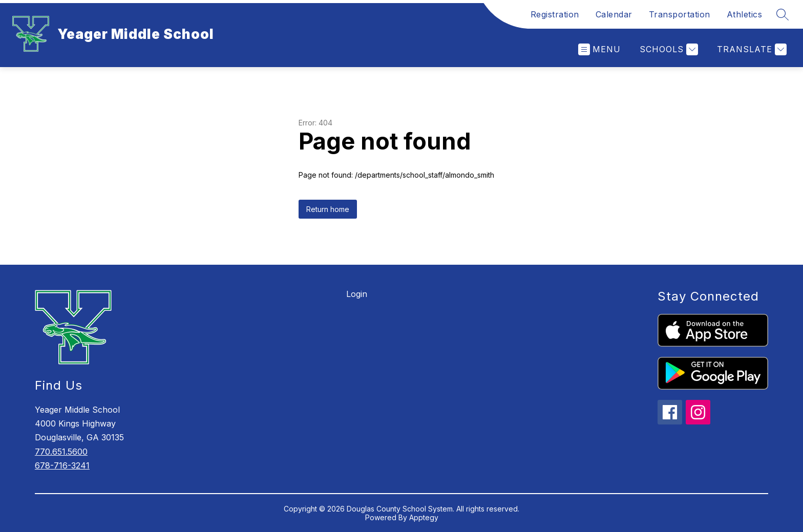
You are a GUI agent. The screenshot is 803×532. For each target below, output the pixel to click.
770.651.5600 (61, 452)
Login (357, 294)
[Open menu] (599, 49)
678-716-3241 (62, 465)
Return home (328, 209)
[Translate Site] (751, 49)
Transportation (680, 14)
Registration (555, 14)
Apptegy (424, 517)
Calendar (614, 14)
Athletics (745, 14)
